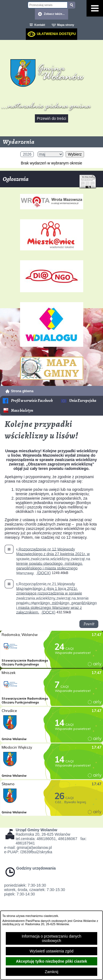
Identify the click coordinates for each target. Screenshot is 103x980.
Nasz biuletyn (22, 411)
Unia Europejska (83, 401)
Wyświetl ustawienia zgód (51, 951)
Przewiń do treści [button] (51, 118)
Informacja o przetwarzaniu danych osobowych (51, 938)
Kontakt (40, 25)
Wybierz (75, 154)
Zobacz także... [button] (54, 14)
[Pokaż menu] (95, 8)
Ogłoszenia (49, 181)
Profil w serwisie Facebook (32, 401)
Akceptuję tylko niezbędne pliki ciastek (51, 961)
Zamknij (51, 972)
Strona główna (22, 391)
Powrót (89, 624)
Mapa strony (66, 25)
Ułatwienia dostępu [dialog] (56, 34)
